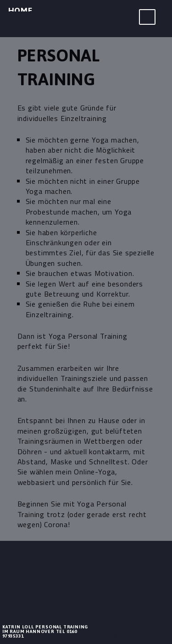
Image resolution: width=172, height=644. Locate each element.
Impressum (114, 636)
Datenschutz (151, 636)
